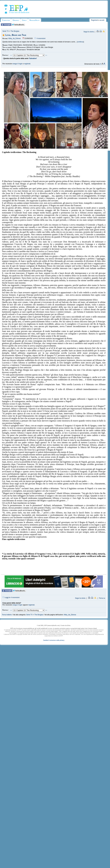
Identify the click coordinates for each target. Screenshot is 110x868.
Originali (16, 20)
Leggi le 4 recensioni (11, 597)
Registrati (94, 20)
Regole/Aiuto (34, 20)
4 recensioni (40, 38)
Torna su (102, 598)
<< (11, 55)
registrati (27, 64)
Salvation (33, 58)
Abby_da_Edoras (14, 38)
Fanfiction (6, 20)
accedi (102, 20)
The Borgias (15, 31)
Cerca (24, 20)
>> (46, 55)
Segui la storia (89, 32)
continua (80, 42)
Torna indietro (7, 615)
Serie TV (6, 31)
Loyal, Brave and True (16, 35)
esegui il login (17, 64)
